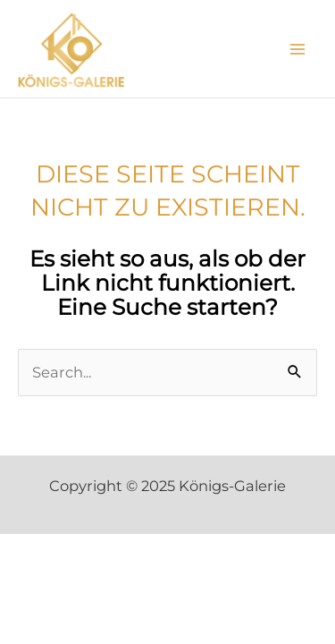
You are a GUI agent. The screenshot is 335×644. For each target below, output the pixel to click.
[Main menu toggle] (297, 49)
